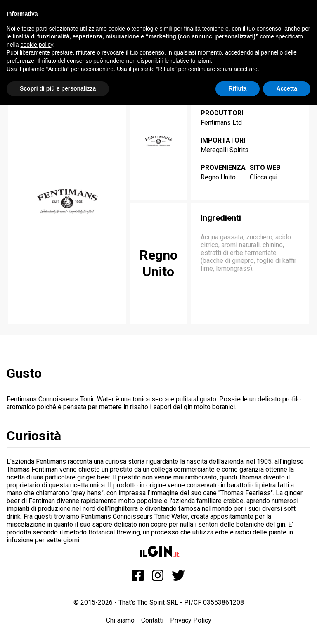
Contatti (152, 620)
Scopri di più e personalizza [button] (58, 88)
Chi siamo (120, 620)
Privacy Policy (191, 620)
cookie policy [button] (37, 45)
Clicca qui (264, 177)
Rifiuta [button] (238, 88)
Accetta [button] (287, 88)
